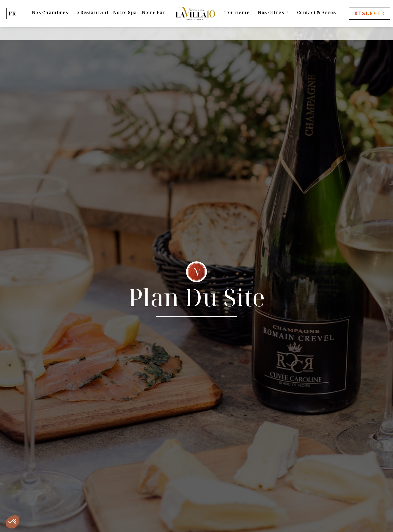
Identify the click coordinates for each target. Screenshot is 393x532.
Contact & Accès (317, 12)
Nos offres (273, 12)
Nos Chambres (50, 12)
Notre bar (154, 12)
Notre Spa (125, 12)
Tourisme (237, 12)
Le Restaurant (91, 12)
